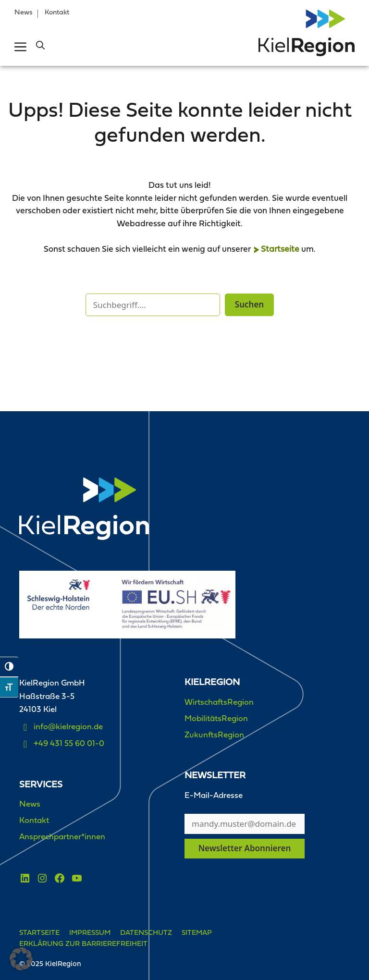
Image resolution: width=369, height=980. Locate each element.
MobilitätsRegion (216, 719)
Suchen (249, 304)
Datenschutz (146, 933)
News (24, 13)
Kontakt (57, 13)
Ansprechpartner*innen (62, 837)
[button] (40, 47)
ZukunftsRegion (214, 735)
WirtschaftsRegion (219, 703)
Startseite (280, 250)
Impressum (90, 933)
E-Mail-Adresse (214, 796)
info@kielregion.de (68, 727)
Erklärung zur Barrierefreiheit (83, 944)
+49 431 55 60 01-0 (69, 744)
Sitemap (197, 933)
